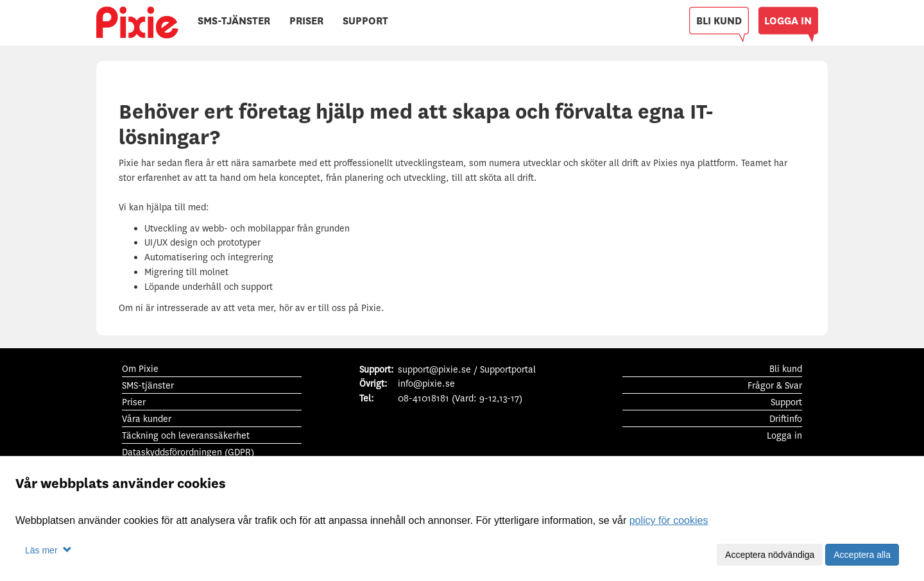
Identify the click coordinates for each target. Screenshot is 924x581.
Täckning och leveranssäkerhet (186, 436)
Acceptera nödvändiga (770, 555)
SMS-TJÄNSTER (234, 21)
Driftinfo (786, 419)
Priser (134, 402)
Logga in (784, 436)
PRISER (306, 21)
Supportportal (508, 370)
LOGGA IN (788, 21)
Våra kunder (147, 419)
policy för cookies (669, 520)
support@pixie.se (434, 370)
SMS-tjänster (148, 386)
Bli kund (786, 369)
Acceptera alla (862, 555)
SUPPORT (365, 21)
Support (786, 402)
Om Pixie (140, 369)
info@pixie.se (426, 384)
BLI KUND (719, 21)
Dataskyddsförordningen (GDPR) (188, 452)
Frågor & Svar (775, 386)
